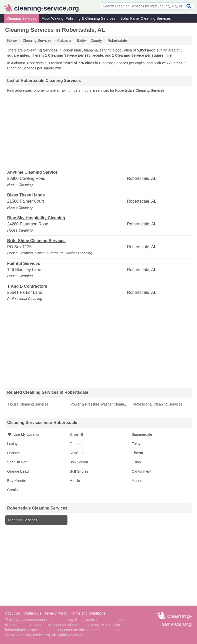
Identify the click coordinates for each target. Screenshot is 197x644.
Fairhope (77, 444)
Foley (136, 444)
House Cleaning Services (28, 404)
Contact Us (32, 613)
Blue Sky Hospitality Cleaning (36, 218)
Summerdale (142, 434)
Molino (137, 481)
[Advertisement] (98, 131)
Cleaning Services (21, 18)
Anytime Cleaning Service (32, 172)
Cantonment (141, 471)
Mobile (75, 481)
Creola (12, 490)
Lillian (136, 462)
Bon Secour (79, 462)
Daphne (13, 453)
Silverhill (76, 434)
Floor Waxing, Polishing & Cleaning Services (78, 18)
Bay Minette (17, 481)
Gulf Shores (79, 471)
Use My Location (24, 434)
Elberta (137, 453)
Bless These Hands (26, 195)
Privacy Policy (56, 613)
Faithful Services (24, 263)
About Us (13, 613)
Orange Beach (19, 471)
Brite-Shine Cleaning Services (36, 241)
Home (12, 40)
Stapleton (77, 453)
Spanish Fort (17, 462)
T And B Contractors (27, 286)
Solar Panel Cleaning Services (145, 18)
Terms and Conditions (88, 613)
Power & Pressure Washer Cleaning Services (100, 404)
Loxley (12, 444)
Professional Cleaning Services (157, 404)
